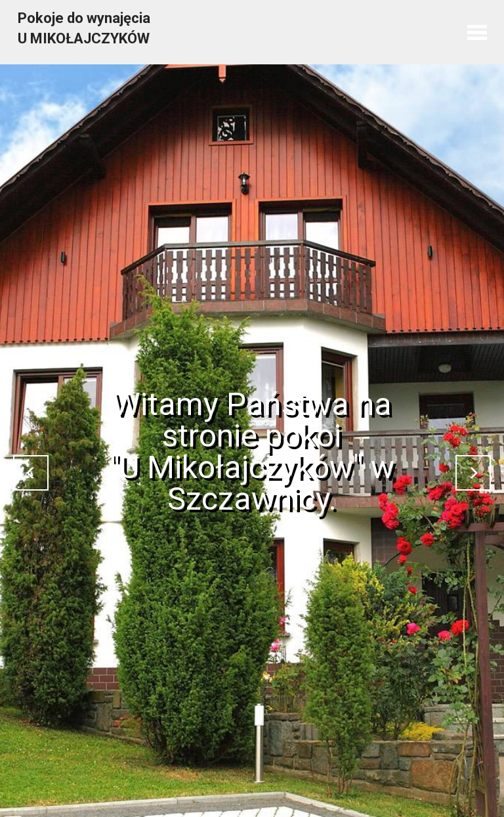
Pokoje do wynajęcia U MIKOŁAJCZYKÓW (84, 28)
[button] (31, 473)
